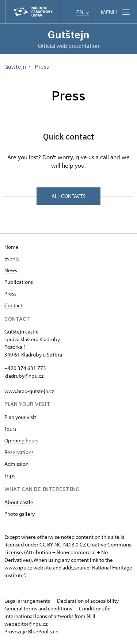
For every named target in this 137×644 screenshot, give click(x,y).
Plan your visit (20, 417)
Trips (10, 475)
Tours (10, 429)
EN (82, 12)
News (11, 270)
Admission (16, 464)
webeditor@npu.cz (26, 624)
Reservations (19, 452)
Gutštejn (69, 35)
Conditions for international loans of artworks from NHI (58, 612)
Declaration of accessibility (88, 601)
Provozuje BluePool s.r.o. (32, 631)
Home (12, 247)
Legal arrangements (28, 601)
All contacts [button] (68, 196)
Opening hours (21, 440)
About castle (19, 502)
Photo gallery (20, 514)
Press (10, 294)
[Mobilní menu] (116, 12)
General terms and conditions (39, 608)
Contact (13, 305)
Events (12, 258)
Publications (19, 282)
